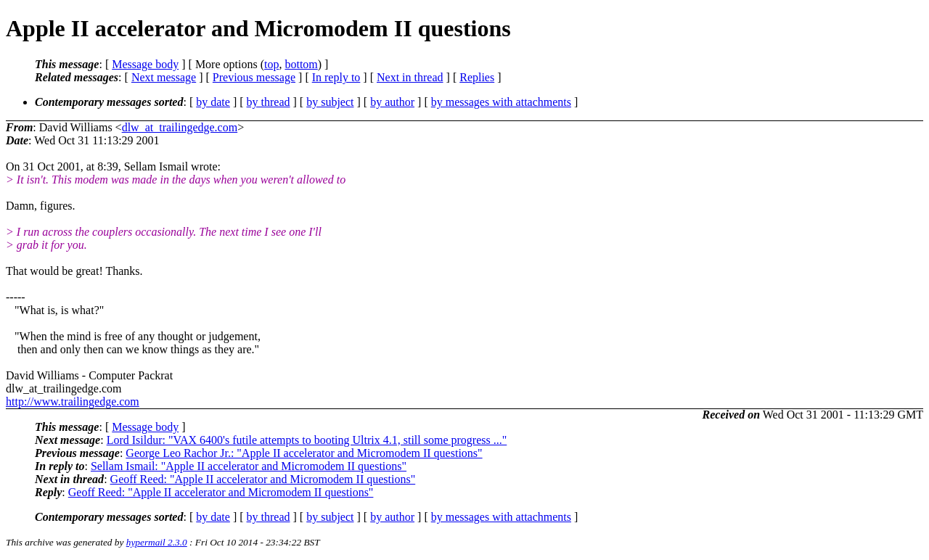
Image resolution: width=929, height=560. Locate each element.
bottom (301, 64)
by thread (269, 102)
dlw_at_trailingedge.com (180, 127)
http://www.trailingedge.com (73, 402)
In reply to (336, 77)
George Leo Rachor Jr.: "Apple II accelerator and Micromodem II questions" (304, 453)
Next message (164, 77)
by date (213, 102)
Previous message (254, 77)
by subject (330, 102)
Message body (145, 64)
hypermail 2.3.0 (157, 542)
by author (392, 102)
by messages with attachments (501, 102)
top (271, 64)
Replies (477, 77)
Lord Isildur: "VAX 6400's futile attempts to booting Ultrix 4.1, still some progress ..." (307, 440)
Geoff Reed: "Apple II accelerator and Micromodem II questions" (263, 479)
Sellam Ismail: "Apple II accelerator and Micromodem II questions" (249, 466)
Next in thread (410, 77)
